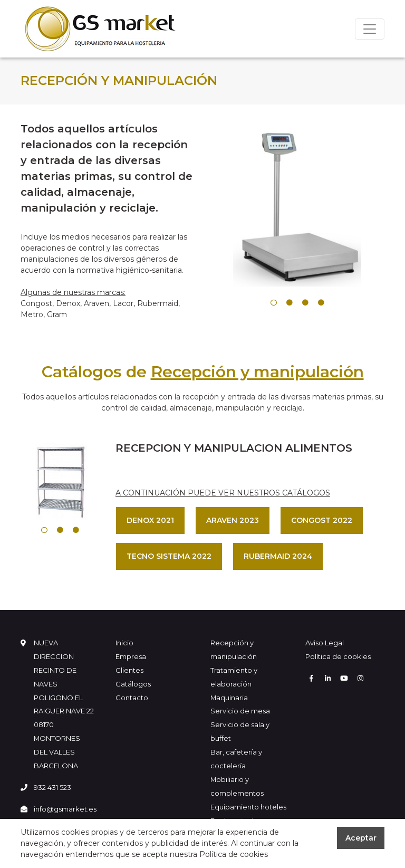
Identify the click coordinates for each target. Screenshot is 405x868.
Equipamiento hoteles (248, 807)
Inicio (124, 643)
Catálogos (133, 684)
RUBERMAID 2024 (278, 556)
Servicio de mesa (240, 711)
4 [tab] (321, 303)
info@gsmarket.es (65, 809)
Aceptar (361, 838)
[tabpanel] (297, 208)
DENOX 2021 (150, 520)
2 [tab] (290, 303)
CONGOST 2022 (322, 520)
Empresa (131, 656)
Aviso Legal (325, 643)
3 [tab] (305, 303)
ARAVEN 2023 (233, 520)
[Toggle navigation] (370, 29)
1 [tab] (274, 303)
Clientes (129, 670)
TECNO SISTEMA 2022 (169, 556)
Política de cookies (338, 656)
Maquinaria (229, 698)
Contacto (132, 698)
